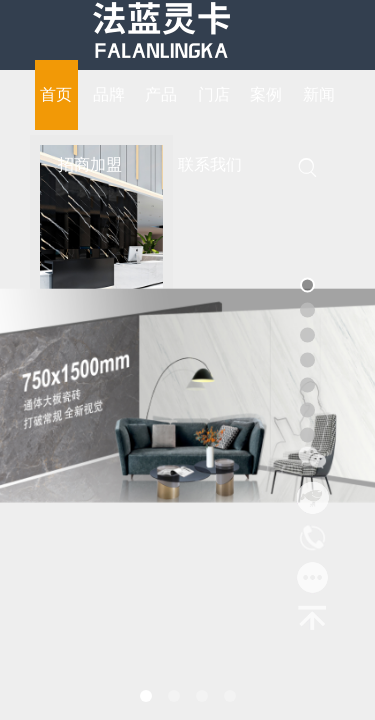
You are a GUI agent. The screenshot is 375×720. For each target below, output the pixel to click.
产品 (161, 94)
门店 (214, 94)
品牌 (109, 94)
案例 (266, 94)
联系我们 (210, 164)
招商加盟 (90, 164)
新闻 (319, 94)
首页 (56, 94)
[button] (146, 696)
